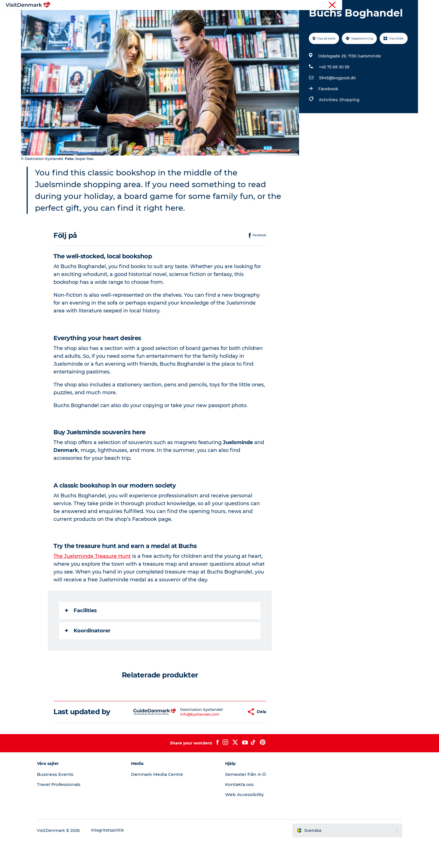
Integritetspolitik (117, 857)
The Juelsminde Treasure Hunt (93, 583)
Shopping (349, 126)
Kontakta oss (240, 811)
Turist (398, 5)
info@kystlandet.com (184, 741)
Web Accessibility (245, 821)
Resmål (187, 18)
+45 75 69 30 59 (334, 94)
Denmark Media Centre (163, 801)
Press (412, 5)
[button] (226, 738)
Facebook (328, 115)
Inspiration (159, 18)
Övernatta (244, 18)
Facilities (81, 637)
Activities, (329, 126)
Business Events (64, 801)
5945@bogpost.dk (337, 105)
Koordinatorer (88, 657)
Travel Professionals (68, 811)
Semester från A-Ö (247, 801)
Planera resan (277, 18)
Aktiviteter (214, 18)
